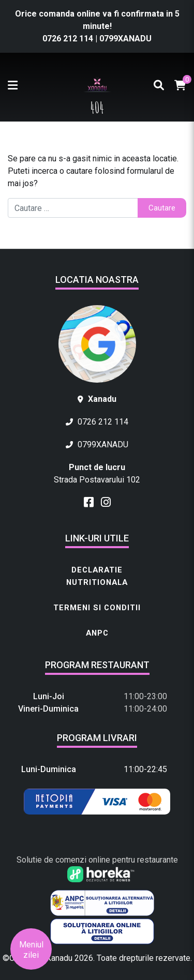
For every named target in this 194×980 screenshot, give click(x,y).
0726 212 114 (69, 39)
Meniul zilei (31, 950)
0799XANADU (125, 39)
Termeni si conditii (97, 608)
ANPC (97, 633)
